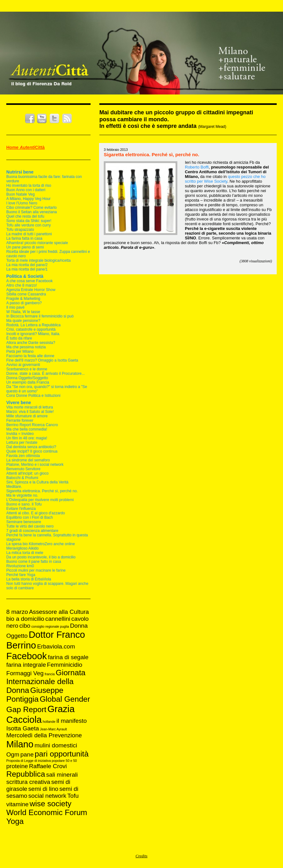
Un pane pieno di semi (25, 247)
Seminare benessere (24, 522)
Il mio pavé (15, 307)
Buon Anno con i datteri (26, 190)
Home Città (25, 147)
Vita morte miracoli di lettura (30, 407)
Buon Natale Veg (20, 194)
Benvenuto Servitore (23, 469)
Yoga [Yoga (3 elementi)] (15, 821)
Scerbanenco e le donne (27, 369)
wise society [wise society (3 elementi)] (50, 804)
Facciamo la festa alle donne (30, 356)
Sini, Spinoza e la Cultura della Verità (37, 482)
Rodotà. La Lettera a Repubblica (33, 325)
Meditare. (14, 487)
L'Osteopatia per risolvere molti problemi (40, 500)
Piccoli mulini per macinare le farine (36, 570)
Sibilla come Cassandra (26, 294)
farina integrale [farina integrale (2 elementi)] (26, 665)
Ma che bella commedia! (27, 429)
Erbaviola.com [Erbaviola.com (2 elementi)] (56, 646)
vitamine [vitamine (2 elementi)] (17, 804)
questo (234, 177)
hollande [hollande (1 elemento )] (49, 722)
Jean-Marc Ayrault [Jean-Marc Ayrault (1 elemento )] (53, 729)
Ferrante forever (20, 420)
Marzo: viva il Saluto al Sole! (30, 412)
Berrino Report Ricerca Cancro (32, 425)
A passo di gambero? (24, 303)
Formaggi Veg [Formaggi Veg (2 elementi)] (25, 673)
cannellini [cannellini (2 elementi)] (58, 619)
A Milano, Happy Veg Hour (28, 199)
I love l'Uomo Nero (22, 203)
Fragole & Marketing (23, 299)
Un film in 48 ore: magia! (27, 438)
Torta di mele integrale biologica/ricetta (39, 260)
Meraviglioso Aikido (22, 548)
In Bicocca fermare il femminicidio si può (40, 316)
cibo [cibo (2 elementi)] (25, 626)
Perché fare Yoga (21, 575)
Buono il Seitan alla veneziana (32, 212)
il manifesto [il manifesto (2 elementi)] (71, 721)
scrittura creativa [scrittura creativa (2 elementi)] (28, 782)
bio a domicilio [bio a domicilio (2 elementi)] (25, 619)
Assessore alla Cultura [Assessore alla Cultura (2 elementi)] (59, 612)
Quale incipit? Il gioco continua (32, 451)
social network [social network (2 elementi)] (47, 796)
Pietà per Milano (20, 351)
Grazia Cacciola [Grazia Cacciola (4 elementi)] (40, 714)
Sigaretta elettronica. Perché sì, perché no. (42, 491)
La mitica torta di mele (25, 553)
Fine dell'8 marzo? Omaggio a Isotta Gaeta (42, 360)
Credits (141, 856)
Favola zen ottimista (23, 456)
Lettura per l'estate (22, 443)
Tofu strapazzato (20, 230)
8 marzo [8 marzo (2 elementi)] (17, 612)
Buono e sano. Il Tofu (24, 504)
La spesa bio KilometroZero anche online (41, 544)
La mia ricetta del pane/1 (27, 269)
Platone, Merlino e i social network (35, 465)
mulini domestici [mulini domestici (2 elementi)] (56, 745)
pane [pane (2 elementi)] (27, 754)
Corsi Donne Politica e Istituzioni (33, 396)
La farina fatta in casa (24, 238)
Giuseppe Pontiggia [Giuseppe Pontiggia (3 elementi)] (35, 695)
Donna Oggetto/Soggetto (27, 378)
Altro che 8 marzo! (22, 285)
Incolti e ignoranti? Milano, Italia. (33, 334)
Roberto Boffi (197, 167)
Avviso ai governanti (23, 365)
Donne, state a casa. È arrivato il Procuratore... (45, 374)
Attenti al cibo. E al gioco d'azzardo (36, 513)
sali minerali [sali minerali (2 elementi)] (62, 775)
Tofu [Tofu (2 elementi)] (73, 796)
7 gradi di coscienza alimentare (32, 531)
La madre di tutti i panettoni (29, 234)
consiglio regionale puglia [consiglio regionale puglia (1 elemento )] (50, 626)
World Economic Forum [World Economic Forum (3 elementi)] (47, 812)
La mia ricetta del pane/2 (27, 265)
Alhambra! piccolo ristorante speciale (37, 243)
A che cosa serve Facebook (29, 281)
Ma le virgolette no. (22, 495)
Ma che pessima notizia (26, 347)
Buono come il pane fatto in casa (34, 562)
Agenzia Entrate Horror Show (31, 290)
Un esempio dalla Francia (28, 382)
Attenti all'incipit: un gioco (27, 473)
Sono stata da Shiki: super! (29, 221)
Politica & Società (25, 276)
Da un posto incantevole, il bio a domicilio (41, 557)
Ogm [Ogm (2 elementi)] (13, 754)
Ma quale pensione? (23, 321)
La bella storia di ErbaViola (29, 579)
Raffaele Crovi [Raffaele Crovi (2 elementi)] (48, 766)
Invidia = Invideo (20, 434)
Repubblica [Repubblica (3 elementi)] (26, 774)
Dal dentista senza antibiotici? (31, 447)
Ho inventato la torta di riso (29, 186)
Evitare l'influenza (21, 509)
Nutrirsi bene (20, 172)
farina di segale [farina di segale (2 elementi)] (68, 657)
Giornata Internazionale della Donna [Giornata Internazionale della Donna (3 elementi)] (46, 681)
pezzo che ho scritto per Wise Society (225, 179)
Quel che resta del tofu (25, 216)
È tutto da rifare (19, 338)
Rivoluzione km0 (20, 566)
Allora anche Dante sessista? (31, 343)
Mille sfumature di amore (27, 416)
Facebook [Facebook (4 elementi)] (27, 656)
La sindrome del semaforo (28, 460)
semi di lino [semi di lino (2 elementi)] (43, 789)
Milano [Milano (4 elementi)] (20, 744)
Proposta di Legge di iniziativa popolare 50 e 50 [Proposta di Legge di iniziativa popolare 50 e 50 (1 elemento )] (42, 761)
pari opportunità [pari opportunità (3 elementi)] (61, 754)
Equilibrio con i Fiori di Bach (30, 517)
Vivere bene (19, 403)
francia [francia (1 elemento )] (50, 674)
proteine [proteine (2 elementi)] (17, 766)
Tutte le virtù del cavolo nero (30, 526)
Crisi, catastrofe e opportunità (31, 329)
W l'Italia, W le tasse (23, 312)
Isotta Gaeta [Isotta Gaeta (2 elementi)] (23, 728)
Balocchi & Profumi (22, 478)
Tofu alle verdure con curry (28, 225)
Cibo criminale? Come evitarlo (31, 208)
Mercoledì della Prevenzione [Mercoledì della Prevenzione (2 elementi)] (44, 735)
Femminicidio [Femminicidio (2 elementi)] (64, 665)
